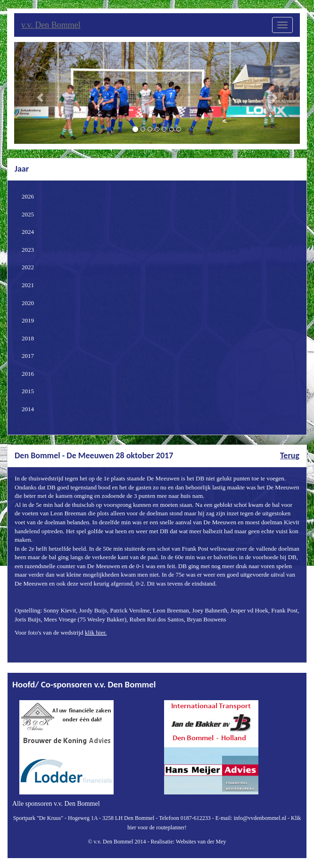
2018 (28, 338)
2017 (28, 356)
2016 (28, 374)
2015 (28, 391)
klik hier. (96, 632)
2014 (28, 409)
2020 (28, 303)
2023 (28, 250)
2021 (28, 285)
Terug (290, 455)
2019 (28, 320)
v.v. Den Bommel (51, 25)
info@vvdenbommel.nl (260, 818)
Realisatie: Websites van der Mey (188, 842)
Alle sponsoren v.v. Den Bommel (56, 804)
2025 (28, 214)
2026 (28, 196)
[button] (36, 93)
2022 (28, 267)
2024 (28, 232)
